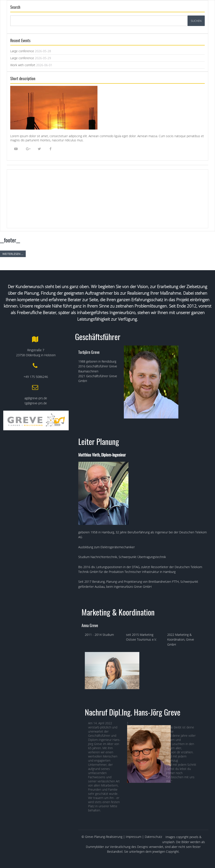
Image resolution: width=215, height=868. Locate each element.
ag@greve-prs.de (36, 398)
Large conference (22, 51)
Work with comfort (23, 65)
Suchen (196, 21)
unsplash (168, 842)
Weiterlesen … (13, 254)
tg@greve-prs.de (36, 403)
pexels (194, 837)
